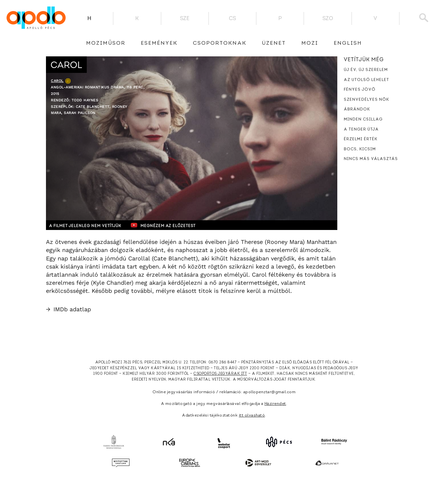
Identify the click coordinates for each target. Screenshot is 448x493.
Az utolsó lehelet (366, 80)
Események (159, 43)
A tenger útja (361, 130)
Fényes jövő (360, 90)
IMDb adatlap (68, 309)
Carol (57, 81)
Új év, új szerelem (366, 70)
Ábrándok (357, 109)
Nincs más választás (371, 159)
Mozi (310, 43)
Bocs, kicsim (360, 149)
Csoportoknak (220, 43)
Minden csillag (363, 120)
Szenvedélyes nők (366, 100)
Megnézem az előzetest (172, 225)
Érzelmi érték (361, 139)
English (348, 43)
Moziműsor (106, 43)
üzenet (274, 43)
